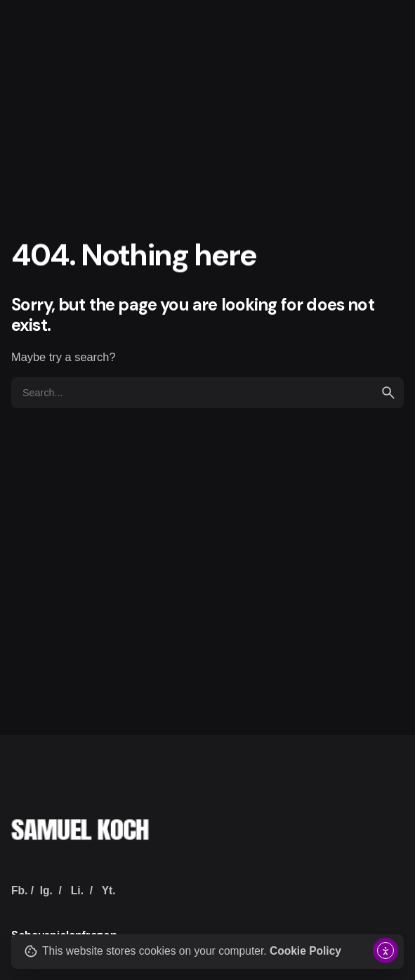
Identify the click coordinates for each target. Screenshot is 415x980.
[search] (388, 393)
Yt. (109, 890)
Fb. (19, 890)
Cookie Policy (305, 951)
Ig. (46, 890)
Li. (77, 890)
